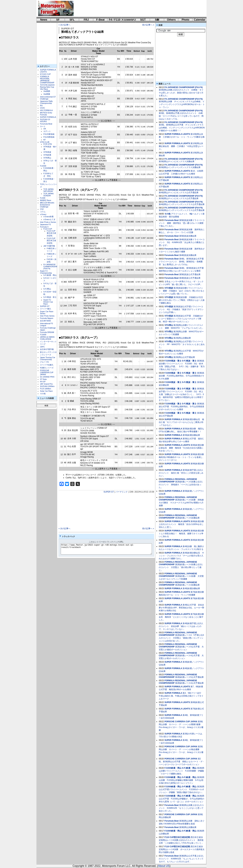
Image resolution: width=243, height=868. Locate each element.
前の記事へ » (148, 25)
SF (58, 20)
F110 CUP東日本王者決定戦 (51, 233)
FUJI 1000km (45, 389)
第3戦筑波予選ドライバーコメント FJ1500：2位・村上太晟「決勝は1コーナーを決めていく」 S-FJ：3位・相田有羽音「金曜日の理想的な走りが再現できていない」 (181, 394)
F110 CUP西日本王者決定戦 (51, 241)
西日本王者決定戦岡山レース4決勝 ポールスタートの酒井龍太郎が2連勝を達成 (182, 849)
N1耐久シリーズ (47, 368)
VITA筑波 (47, 152)
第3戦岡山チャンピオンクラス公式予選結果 (179, 198)
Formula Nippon (47, 318)
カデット (47, 131)
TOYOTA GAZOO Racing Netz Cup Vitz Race (47, 87)
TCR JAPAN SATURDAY (48, 190)
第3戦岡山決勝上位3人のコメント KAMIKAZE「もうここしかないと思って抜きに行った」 (181, 808)
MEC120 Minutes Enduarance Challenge (47, 205)
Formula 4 (44, 227)
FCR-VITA (48, 144)
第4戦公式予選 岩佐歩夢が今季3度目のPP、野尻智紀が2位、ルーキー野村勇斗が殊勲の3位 (181, 608)
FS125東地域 (49, 134)
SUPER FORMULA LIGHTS (177, 134)
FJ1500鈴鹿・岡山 (173, 768)
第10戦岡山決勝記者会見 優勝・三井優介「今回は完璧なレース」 (181, 146)
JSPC (42, 347)
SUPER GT (45, 306)
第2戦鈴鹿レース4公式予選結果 (189, 683)
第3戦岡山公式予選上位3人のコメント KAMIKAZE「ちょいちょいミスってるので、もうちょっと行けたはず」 (181, 859)
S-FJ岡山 (47, 289)
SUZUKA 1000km (47, 386)
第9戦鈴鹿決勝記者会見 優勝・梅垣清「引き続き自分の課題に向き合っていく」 (181, 448)
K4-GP (43, 382)
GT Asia (43, 379)
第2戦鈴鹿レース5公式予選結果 (189, 677)
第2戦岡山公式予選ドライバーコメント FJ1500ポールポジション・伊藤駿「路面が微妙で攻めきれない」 (181, 789)
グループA (44, 362)
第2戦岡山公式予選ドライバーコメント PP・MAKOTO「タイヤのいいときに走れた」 (182, 344)
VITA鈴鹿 (47, 155)
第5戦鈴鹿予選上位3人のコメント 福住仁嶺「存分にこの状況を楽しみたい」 (181, 473)
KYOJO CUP (45, 74)
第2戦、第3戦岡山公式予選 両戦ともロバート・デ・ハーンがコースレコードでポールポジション (182, 762)
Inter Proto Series (47, 316)
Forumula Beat (46, 124)
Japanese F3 (45, 224)
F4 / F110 (115, 20)
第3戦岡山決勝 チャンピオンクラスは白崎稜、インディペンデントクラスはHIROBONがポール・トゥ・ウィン (182, 104)
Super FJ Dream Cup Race (48, 302)
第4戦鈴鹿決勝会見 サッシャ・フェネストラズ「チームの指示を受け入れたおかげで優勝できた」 (181, 556)
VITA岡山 (47, 158)
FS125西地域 (49, 137)
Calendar (200, 20)
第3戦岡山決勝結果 (188, 827)
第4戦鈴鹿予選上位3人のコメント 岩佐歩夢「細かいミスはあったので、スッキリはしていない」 (181, 626)
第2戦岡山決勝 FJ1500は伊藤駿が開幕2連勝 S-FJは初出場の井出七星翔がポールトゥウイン (181, 780)
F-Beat (100, 20)
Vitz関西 (47, 91)
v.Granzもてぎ (49, 219)
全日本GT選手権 (47, 349)
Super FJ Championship (46, 272)
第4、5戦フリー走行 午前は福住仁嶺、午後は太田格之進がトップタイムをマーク (181, 696)
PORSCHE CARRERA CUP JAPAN (47, 372)
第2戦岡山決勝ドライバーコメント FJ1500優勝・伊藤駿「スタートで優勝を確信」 (181, 771)
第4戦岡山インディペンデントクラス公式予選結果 (182, 204)
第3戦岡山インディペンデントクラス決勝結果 (180, 167)
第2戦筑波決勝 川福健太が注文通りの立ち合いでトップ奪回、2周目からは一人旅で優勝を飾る (182, 300)
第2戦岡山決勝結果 (182, 338)
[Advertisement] (138, 8)
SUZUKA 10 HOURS (45, 120)
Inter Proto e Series (48, 222)
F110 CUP (48, 229)
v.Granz (43, 214)
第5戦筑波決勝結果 (188, 236)
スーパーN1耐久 (47, 365)
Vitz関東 (47, 94)
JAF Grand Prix (46, 384)
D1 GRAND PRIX (47, 377)
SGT (143, 20)
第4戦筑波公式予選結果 (190, 278)
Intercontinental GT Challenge (48, 98)
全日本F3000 (45, 321)
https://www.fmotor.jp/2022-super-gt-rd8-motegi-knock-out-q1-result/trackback (109, 549)
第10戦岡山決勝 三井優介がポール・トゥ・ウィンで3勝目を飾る (182, 137)
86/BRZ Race (46, 200)
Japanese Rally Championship (46, 102)
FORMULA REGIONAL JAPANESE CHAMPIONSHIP (47, 80)
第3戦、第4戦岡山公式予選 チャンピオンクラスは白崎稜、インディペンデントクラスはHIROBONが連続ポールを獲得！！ (182, 128)
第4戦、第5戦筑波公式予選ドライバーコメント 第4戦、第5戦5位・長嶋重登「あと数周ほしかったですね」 (181, 262)
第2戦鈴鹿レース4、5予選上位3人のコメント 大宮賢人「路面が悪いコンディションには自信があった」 (181, 638)
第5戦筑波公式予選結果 (190, 274)
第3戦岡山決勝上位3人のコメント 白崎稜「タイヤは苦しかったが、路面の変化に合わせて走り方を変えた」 (181, 93)
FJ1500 (43, 166)
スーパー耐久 (46, 309)
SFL (72, 20)
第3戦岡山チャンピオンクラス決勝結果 (177, 161)
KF (45, 140)
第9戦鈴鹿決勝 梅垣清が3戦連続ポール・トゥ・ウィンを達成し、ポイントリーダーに (182, 457)
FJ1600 (43, 335)
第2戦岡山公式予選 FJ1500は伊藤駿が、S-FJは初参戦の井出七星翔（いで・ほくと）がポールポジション (181, 799)
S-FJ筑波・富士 (50, 297)
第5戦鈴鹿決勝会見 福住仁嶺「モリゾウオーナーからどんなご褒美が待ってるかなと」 (181, 422)
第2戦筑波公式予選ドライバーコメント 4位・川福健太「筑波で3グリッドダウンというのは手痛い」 (181, 309)
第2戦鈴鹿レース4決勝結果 (187, 585)
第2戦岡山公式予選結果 (184, 357)
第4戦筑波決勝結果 (188, 255)
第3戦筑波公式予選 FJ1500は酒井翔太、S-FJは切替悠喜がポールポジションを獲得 (181, 407)
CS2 (42, 209)
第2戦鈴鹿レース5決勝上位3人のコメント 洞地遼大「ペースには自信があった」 (181, 485)
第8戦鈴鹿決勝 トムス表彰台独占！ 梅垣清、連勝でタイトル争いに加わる (182, 534)
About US (164, 866)
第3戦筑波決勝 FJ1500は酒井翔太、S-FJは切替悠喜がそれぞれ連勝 (181, 376)
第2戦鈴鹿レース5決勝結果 (187, 518)
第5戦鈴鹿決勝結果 (191, 435)
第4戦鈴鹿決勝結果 (191, 588)
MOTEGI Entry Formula (46, 114)
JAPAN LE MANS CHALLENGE (47, 338)
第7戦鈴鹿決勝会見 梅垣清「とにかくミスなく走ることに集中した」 (181, 617)
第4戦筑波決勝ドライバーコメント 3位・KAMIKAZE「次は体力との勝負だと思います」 (182, 242)
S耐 (157, 20)
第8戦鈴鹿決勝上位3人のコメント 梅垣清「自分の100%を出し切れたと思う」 (181, 524)
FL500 (43, 198)
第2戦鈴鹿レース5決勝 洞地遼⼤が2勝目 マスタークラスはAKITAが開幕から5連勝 (181, 503)
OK (45, 129)
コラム (43, 212)
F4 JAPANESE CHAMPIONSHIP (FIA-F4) (51, 267)
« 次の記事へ (64, 25)
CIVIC (42, 108)
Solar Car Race (46, 391)
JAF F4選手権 (49, 246)
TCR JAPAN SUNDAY (48, 195)
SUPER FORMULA (48, 117)
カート (43, 126)
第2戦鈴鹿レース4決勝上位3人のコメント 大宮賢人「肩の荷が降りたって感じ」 (181, 567)
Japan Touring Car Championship (48, 358)
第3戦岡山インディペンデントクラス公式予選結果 (182, 210)
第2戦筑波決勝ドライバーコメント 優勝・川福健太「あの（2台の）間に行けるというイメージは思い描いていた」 (182, 291)
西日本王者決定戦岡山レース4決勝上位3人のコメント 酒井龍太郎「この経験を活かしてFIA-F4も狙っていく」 (181, 840)
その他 (43, 394)
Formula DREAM (47, 332)
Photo (185, 20)
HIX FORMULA (46, 110)
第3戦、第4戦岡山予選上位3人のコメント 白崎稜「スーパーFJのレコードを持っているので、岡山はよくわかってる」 (181, 116)
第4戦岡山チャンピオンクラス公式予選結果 (179, 193)
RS (41, 106)
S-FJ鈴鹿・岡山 (50, 275)
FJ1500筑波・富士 (173, 361)
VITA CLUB (45, 142)
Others (171, 20)
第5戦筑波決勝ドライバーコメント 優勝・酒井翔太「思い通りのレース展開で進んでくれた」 (182, 223)
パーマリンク (122, 492)
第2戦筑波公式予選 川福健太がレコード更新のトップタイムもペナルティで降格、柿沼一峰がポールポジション (181, 319)
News (44, 20)
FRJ (86, 20)
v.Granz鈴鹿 (48, 217)
